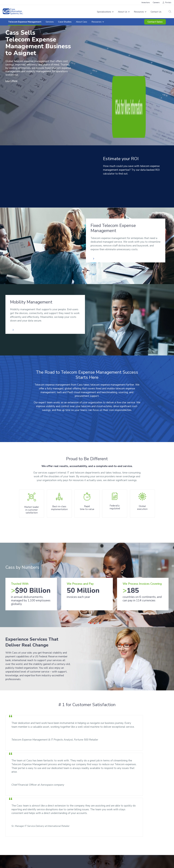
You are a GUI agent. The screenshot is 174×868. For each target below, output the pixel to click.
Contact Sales (155, 22)
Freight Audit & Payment (60, 829)
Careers (156, 3)
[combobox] (31, 797)
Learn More (12, 81)
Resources (156, 802)
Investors (146, 3)
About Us (94, 829)
